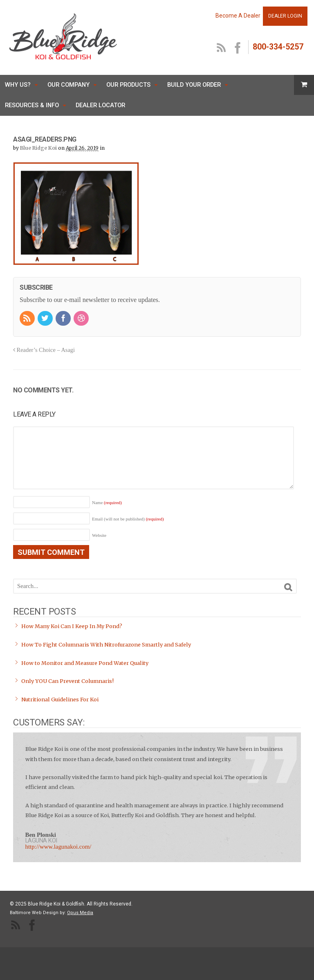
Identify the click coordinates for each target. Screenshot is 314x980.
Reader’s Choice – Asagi (44, 350)
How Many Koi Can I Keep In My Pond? (72, 626)
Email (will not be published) (128, 519)
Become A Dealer (238, 16)
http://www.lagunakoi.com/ (58, 847)
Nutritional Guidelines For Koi (60, 700)
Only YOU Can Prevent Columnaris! (67, 681)
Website (99, 535)
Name (107, 502)
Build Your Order (194, 85)
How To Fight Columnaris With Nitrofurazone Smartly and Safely (106, 645)
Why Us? (18, 85)
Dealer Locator (100, 105)
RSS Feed (222, 48)
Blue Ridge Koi (38, 148)
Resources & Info (32, 105)
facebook (238, 48)
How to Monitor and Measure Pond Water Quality (85, 663)
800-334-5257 (278, 47)
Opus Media (80, 913)
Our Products (128, 85)
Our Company (68, 85)
